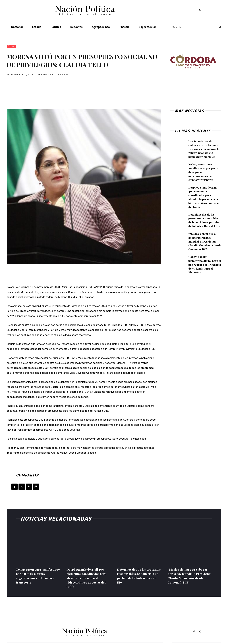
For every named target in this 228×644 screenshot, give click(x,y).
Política (11, 46)
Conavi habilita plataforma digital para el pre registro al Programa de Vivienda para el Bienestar (204, 265)
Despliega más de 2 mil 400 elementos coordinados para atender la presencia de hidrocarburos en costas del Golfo (204, 197)
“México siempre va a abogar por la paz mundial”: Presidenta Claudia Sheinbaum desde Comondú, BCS (202, 242)
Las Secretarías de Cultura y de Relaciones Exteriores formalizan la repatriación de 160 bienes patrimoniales (204, 149)
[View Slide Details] (193, 61)
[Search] (220, 27)
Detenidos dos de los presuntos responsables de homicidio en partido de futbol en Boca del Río (204, 220)
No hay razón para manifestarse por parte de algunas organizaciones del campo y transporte (36, 576)
